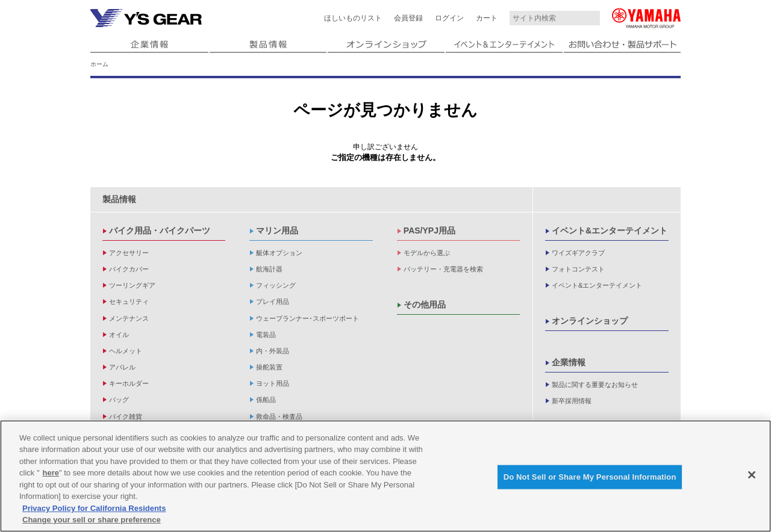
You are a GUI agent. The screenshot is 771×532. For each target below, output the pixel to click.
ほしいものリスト (353, 18)
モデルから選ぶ (427, 253)
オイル (119, 335)
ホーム (99, 64)
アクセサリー (129, 253)
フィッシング (276, 285)
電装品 (266, 335)
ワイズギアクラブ (578, 253)
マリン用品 (277, 230)
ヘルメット (126, 351)
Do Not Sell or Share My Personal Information (590, 477)
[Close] (752, 475)
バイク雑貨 (126, 416)
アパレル (122, 367)
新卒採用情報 (572, 401)
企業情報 (569, 362)
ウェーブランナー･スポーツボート (307, 318)
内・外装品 (273, 351)
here (51, 473)
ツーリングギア (132, 285)
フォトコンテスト (578, 269)
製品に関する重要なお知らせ (595, 385)
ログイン (449, 18)
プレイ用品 (273, 302)
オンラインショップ (590, 321)
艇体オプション (279, 253)
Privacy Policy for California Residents (94, 508)
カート (487, 18)
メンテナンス (129, 318)
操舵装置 (269, 367)
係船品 (266, 400)
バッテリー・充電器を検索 (443, 269)
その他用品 (425, 305)
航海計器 (269, 269)
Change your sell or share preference (92, 520)
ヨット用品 (273, 383)
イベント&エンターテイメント (610, 230)
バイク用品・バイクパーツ (160, 230)
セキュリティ (129, 302)
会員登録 (408, 18)
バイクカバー (129, 269)
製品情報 (119, 199)
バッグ (119, 400)
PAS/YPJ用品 (429, 230)
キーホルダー (129, 383)
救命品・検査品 (279, 416)
